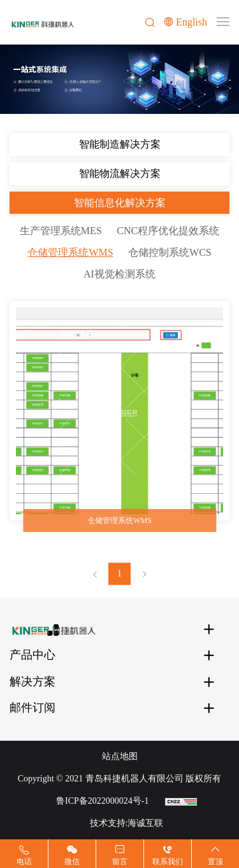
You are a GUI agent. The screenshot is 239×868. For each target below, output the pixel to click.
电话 (24, 862)
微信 (72, 862)
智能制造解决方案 (120, 144)
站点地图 (120, 756)
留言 (120, 862)
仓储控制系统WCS (170, 252)
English (192, 22)
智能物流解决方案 (120, 173)
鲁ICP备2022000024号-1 (102, 801)
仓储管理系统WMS (70, 252)
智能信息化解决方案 (120, 203)
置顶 (215, 862)
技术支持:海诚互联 (127, 823)
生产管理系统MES (61, 231)
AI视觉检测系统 (119, 274)
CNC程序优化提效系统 (168, 231)
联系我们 (168, 862)
